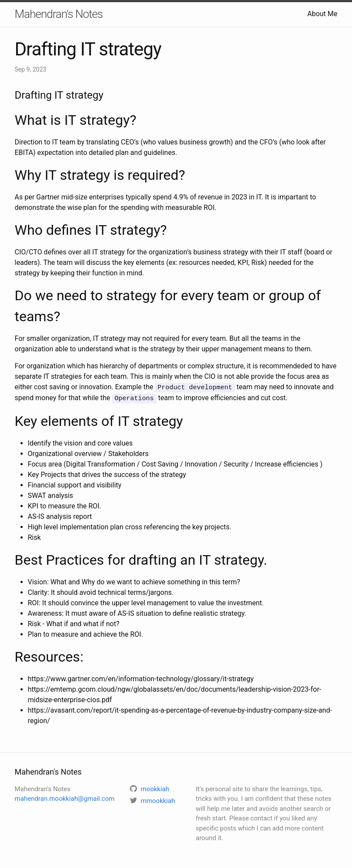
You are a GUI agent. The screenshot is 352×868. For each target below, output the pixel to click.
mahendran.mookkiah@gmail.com (65, 798)
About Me (322, 14)
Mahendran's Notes (59, 14)
